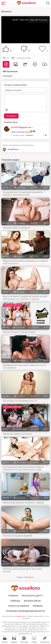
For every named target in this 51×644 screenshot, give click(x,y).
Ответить (29, 135)
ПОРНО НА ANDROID (19, 606)
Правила (38, 606)
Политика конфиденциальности (26, 611)
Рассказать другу (32, 596)
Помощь (15, 601)
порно (19, 616)
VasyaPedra (13, 149)
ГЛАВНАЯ (13, 596)
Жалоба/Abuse (32, 601)
